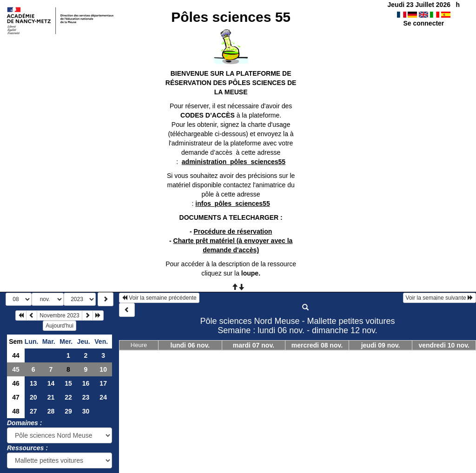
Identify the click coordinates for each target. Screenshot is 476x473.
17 (103, 383)
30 (86, 411)
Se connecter (423, 23)
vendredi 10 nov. (444, 345)
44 (16, 355)
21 (51, 397)
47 (16, 397)
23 (86, 397)
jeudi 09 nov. (381, 345)
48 (16, 411)
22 (68, 397)
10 (103, 369)
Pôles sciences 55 (231, 17)
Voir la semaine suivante (440, 298)
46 (16, 383)
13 (33, 383)
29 (68, 411)
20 (33, 397)
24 (103, 397)
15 (68, 383)
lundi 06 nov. (190, 345)
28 (51, 411)
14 (51, 383)
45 (16, 369)
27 (33, 411)
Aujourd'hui (59, 326)
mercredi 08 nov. (317, 345)
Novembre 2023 (59, 315)
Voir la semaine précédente (159, 298)
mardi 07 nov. (254, 345)
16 (86, 383)
